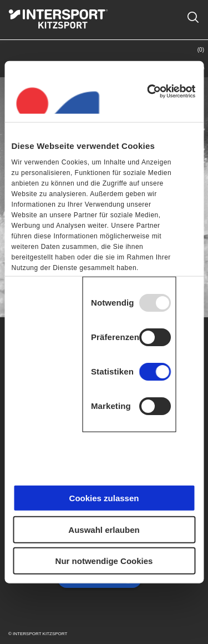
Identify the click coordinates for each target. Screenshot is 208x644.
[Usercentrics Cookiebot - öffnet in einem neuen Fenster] (148, 91)
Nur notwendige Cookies (104, 561)
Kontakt (161, 68)
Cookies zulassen (104, 498)
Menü (19, 68)
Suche (193, 11)
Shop (133, 68)
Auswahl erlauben (104, 529)
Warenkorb (189, 59)
